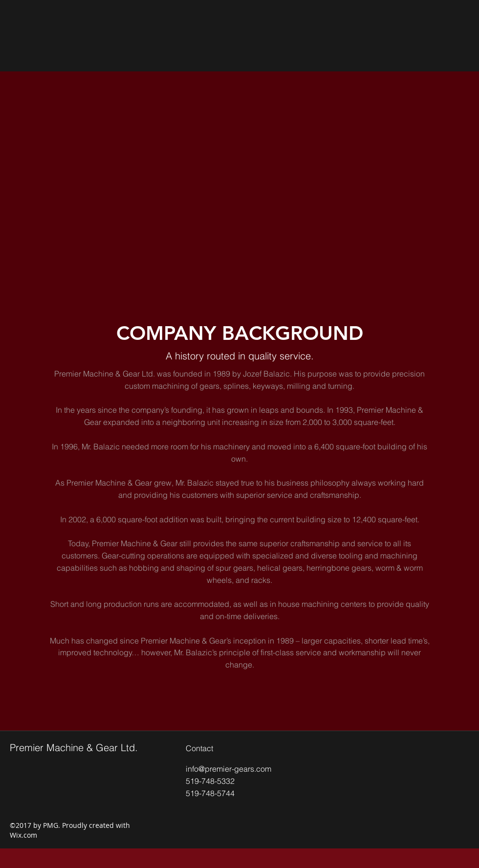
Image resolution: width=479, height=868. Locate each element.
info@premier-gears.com (229, 769)
